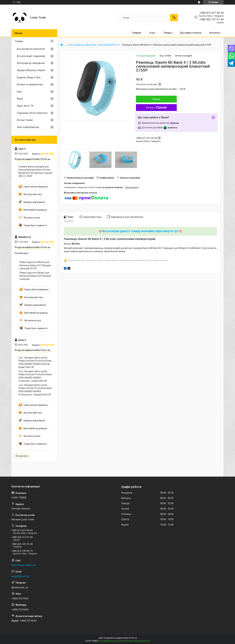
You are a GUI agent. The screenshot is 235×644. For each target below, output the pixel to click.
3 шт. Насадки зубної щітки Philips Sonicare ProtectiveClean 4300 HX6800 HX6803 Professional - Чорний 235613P (35, 390)
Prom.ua (133, 638)
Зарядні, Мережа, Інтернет (31, 70)
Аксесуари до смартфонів (31, 63)
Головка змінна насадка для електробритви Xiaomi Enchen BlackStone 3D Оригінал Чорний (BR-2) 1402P (35, 171)
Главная (137, 33)
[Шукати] (174, 18)
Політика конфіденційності (137, 641)
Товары (168, 33)
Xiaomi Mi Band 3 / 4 (109, 45)
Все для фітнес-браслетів (83, 45)
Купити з (156, 108)
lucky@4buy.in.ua (20, 576)
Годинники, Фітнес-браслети (32, 113)
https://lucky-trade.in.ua (24, 565)
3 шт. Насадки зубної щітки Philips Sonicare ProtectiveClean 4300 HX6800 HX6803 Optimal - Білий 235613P (35, 362)
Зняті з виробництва (28, 127)
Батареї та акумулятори (30, 84)
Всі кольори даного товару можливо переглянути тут (140, 231)
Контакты (215, 33)
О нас (152, 33)
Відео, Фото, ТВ (25, 106)
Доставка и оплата (191, 33)
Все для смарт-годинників (31, 56)
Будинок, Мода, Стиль (29, 77)
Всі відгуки (21, 456)
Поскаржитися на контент (111, 641)
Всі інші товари (25, 120)
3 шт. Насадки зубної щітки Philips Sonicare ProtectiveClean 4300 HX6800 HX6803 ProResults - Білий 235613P (35, 376)
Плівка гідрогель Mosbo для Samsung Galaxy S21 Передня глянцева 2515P (35, 265)
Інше (19, 92)
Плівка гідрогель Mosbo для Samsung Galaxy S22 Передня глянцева (35, 276)
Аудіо (20, 99)
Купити (156, 99)
